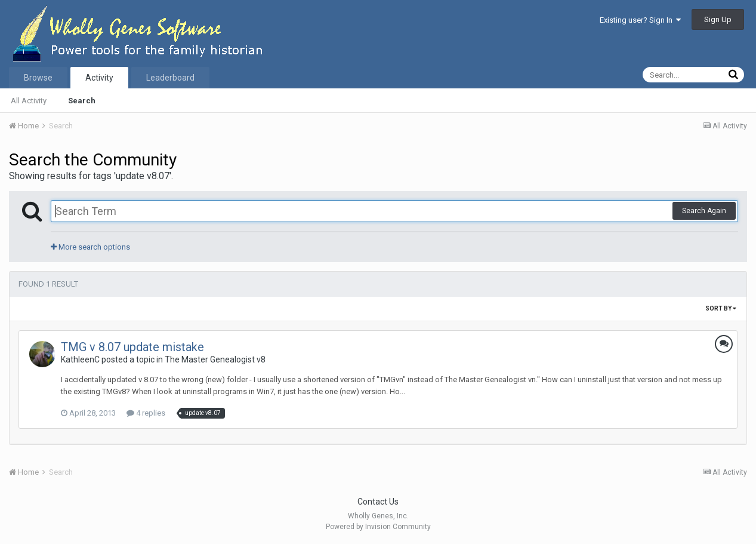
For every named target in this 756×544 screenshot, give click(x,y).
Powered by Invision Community (378, 527)
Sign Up (718, 19)
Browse (38, 78)
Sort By (721, 308)
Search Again (704, 211)
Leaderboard (170, 78)
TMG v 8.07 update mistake (132, 347)
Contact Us (378, 502)
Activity (99, 78)
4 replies (146, 413)
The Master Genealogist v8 (215, 359)
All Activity (29, 101)
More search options (90, 247)
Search (82, 101)
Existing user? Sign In (640, 20)
